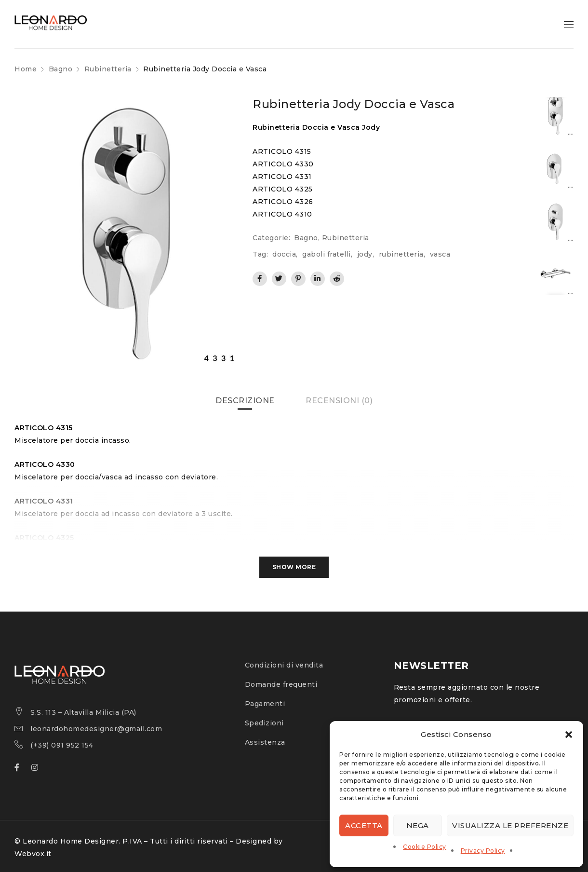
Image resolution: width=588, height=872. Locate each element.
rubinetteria (401, 254)
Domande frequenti (281, 684)
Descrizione (245, 401)
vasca (440, 254)
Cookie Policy (425, 847)
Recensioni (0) (339, 401)
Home (26, 69)
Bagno (61, 69)
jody (365, 254)
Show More (294, 567)
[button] (569, 735)
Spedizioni (264, 723)
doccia (284, 254)
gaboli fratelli (327, 254)
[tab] (245, 401)
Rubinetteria (108, 69)
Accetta (364, 825)
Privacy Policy (483, 851)
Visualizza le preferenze (510, 825)
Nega (418, 825)
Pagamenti (265, 704)
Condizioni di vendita (284, 665)
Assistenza (265, 742)
